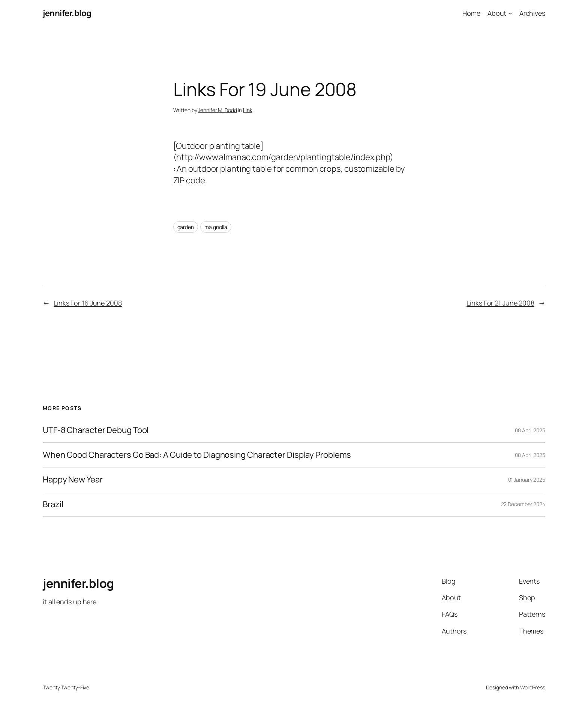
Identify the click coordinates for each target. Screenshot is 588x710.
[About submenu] (510, 13)
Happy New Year (73, 480)
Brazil (53, 504)
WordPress (533, 687)
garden (186, 227)
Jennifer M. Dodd (217, 110)
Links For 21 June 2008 (500, 303)
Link (248, 110)
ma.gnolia (216, 227)
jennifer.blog (67, 13)
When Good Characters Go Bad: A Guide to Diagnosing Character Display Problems (197, 455)
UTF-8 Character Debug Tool (96, 430)
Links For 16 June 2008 (88, 303)
